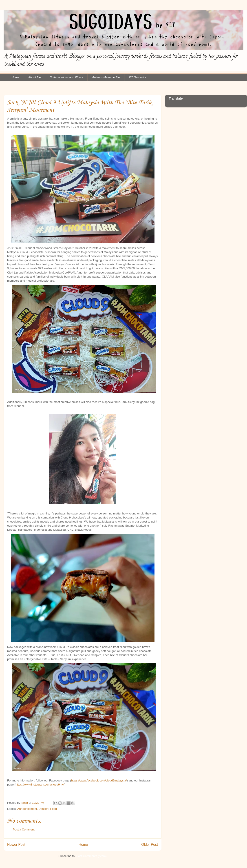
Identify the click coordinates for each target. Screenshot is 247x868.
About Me (35, 77)
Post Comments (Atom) (92, 856)
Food (54, 809)
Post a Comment (24, 829)
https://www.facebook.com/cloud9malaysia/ (99, 780)
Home (16, 77)
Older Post (150, 845)
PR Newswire (138, 77)
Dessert (44, 809)
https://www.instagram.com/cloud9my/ (40, 785)
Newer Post (16, 845)
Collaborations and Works (67, 77)
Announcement (27, 809)
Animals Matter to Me (106, 77)
